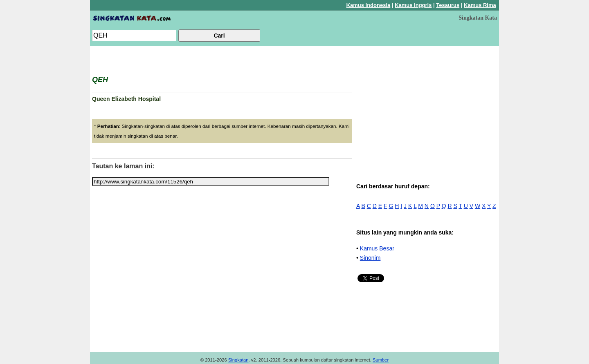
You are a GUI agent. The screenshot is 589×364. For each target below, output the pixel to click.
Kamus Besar (377, 248)
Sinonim (370, 258)
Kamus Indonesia (369, 5)
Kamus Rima (480, 5)
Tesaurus (448, 5)
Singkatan (238, 360)
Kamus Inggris (413, 5)
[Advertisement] (427, 105)
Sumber (381, 360)
